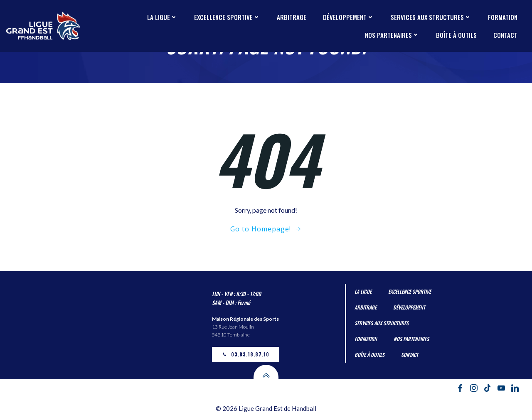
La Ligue (162, 17)
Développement (349, 17)
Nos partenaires (392, 35)
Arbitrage (292, 17)
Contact (505, 35)
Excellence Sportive (227, 17)
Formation (503, 17)
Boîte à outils (456, 35)
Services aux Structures (431, 17)
